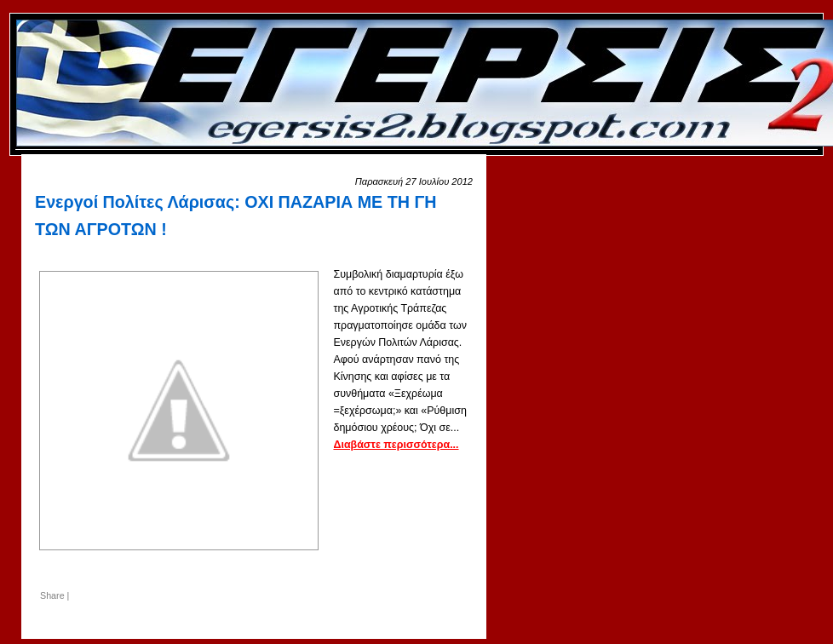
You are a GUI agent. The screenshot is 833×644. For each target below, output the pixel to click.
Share (52, 595)
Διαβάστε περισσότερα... (396, 445)
